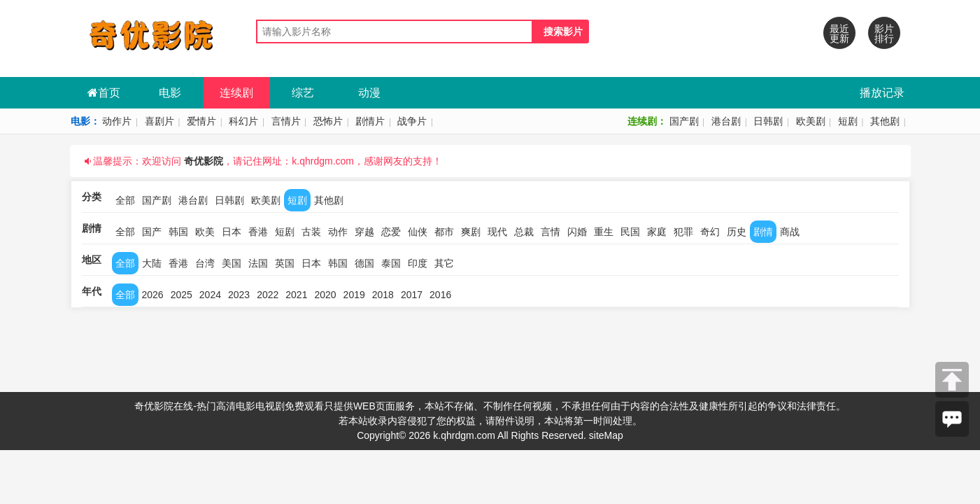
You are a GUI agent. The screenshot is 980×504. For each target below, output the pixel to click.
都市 (444, 232)
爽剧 (471, 232)
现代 (497, 232)
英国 (285, 263)
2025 (182, 295)
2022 (268, 295)
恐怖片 (328, 121)
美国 (232, 263)
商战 (790, 232)
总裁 (524, 232)
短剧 (848, 121)
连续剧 (236, 93)
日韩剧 (768, 121)
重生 (604, 232)
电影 (170, 93)
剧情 (763, 232)
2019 (354, 295)
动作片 (117, 121)
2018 (383, 295)
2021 (296, 295)
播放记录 (882, 93)
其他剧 (885, 121)
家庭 (657, 232)
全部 (125, 200)
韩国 (178, 232)
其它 (444, 263)
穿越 (364, 232)
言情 (551, 232)
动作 (338, 232)
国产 (152, 232)
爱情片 (201, 121)
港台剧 (726, 121)
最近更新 (839, 34)
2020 (325, 295)
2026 (153, 295)
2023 (239, 295)
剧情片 (370, 121)
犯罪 (683, 232)
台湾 (205, 263)
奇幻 (710, 232)
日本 (232, 232)
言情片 (286, 121)
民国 (630, 232)
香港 (258, 232)
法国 (258, 263)
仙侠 (418, 232)
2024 (210, 295)
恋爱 (391, 232)
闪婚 (577, 232)
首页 (104, 93)
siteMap (606, 435)
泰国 (391, 263)
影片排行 (884, 34)
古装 (311, 232)
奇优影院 (204, 161)
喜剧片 (159, 121)
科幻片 (243, 121)
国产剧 (684, 121)
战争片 (412, 121)
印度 (418, 263)
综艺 (303, 93)
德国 (364, 263)
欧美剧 (811, 121)
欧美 (205, 232)
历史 (737, 232)
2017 (412, 295)
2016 (440, 295)
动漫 (369, 93)
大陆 (152, 263)
